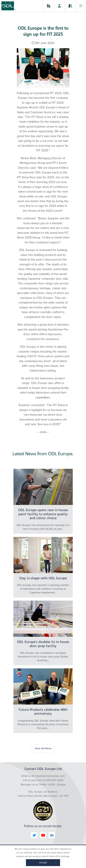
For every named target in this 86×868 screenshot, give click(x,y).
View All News (43, 748)
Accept (48, 863)
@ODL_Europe (57, 785)
